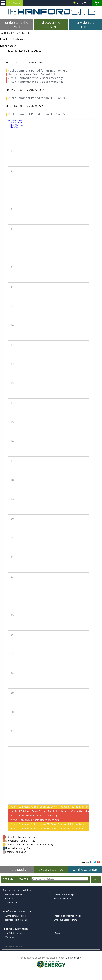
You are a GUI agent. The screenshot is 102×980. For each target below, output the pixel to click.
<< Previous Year (16, 121)
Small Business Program (65, 920)
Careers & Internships (64, 895)
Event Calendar (24, 33)
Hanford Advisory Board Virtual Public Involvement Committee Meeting (49, 811)
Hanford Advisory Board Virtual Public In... (36, 74)
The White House (14, 933)
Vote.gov (10, 937)
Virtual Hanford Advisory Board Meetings (35, 815)
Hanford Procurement (16, 920)
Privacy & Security (62, 898)
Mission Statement (14, 895)
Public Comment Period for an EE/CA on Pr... (38, 70)
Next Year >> (16, 127)
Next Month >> (17, 125)
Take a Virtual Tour (51, 870)
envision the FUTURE (85, 25)
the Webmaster (74, 958)
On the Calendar (85, 870)
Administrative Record (16, 916)
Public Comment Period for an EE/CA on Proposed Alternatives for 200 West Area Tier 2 (49, 807)
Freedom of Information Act (67, 916)
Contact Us (11, 898)
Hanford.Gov (7, 33)
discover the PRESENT (51, 25)
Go (96, 879)
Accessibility (11, 903)
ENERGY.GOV (14, 3)
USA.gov (58, 933)
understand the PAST (17, 25)
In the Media (17, 870)
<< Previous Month (17, 122)
